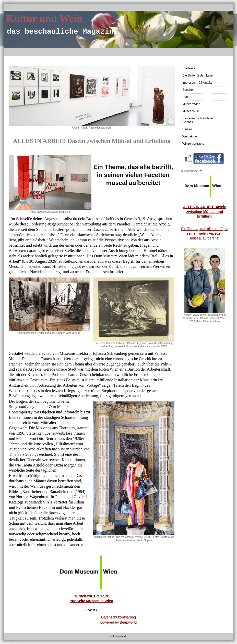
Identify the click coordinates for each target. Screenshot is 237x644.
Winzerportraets (193, 144)
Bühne (187, 97)
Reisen (187, 129)
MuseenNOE (191, 111)
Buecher (188, 90)
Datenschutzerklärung (118, 617)
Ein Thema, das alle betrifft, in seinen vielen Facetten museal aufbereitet (205, 233)
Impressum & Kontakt (197, 83)
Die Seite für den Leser (198, 75)
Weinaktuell (190, 136)
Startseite (189, 68)
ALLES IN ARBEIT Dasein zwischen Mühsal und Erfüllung (205, 211)
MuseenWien (191, 104)
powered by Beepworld (118, 622)
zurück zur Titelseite (92, 596)
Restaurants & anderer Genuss (198, 120)
